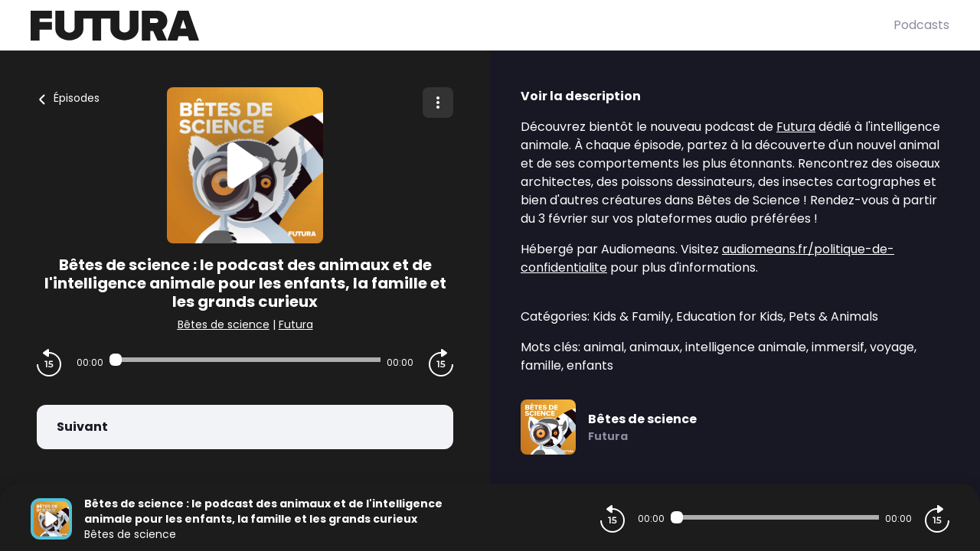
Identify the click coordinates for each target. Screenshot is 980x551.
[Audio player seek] (245, 360)
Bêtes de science (224, 324)
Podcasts (921, 25)
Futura (296, 324)
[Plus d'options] (438, 103)
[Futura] (462, 26)
